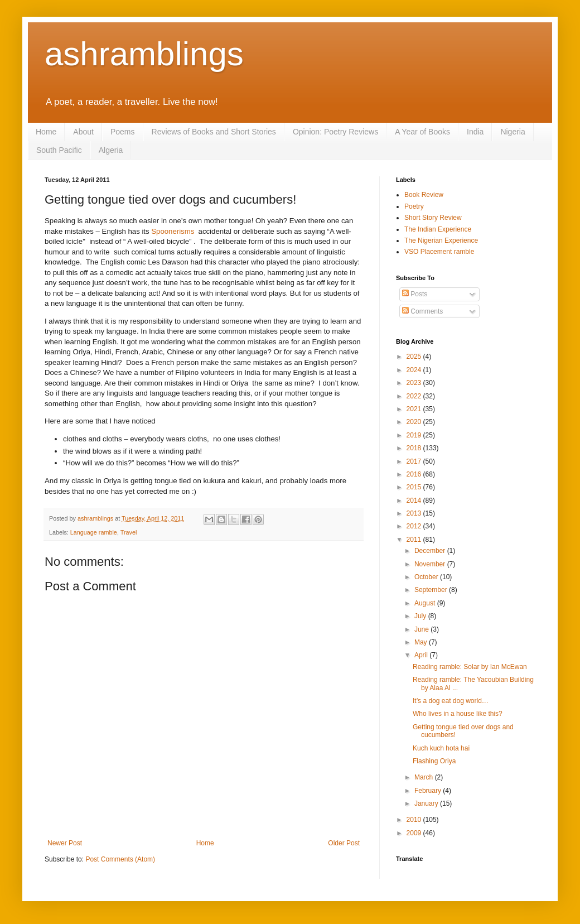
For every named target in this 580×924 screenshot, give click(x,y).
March (425, 777)
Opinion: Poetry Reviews (335, 132)
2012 (415, 526)
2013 (415, 513)
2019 (415, 435)
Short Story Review (433, 218)
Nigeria (513, 132)
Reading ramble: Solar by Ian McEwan (470, 667)
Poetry (414, 206)
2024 (415, 370)
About (83, 132)
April (422, 655)
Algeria (111, 150)
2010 (415, 820)
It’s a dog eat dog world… (451, 701)
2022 (415, 396)
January (427, 803)
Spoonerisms (173, 231)
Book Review (424, 195)
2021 (415, 409)
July (421, 616)
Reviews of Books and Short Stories (214, 132)
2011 (415, 540)
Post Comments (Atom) (120, 859)
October (427, 577)
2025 (415, 357)
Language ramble (94, 532)
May (422, 642)
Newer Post (65, 843)
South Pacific (59, 150)
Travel (129, 532)
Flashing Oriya (434, 761)
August (426, 603)
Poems (123, 132)
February (429, 791)
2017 (415, 461)
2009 (415, 833)
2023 (415, 383)
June (422, 629)
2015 (415, 487)
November (431, 564)
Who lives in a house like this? (458, 714)
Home (46, 132)
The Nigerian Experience (441, 240)
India (475, 132)
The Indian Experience (438, 229)
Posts (415, 294)
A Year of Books (422, 132)
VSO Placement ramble (439, 252)
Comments (422, 311)
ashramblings (144, 54)
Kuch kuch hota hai (441, 748)
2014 (415, 501)
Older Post (344, 843)
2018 (415, 448)
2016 (415, 474)
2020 (415, 422)
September (432, 590)
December (431, 551)
